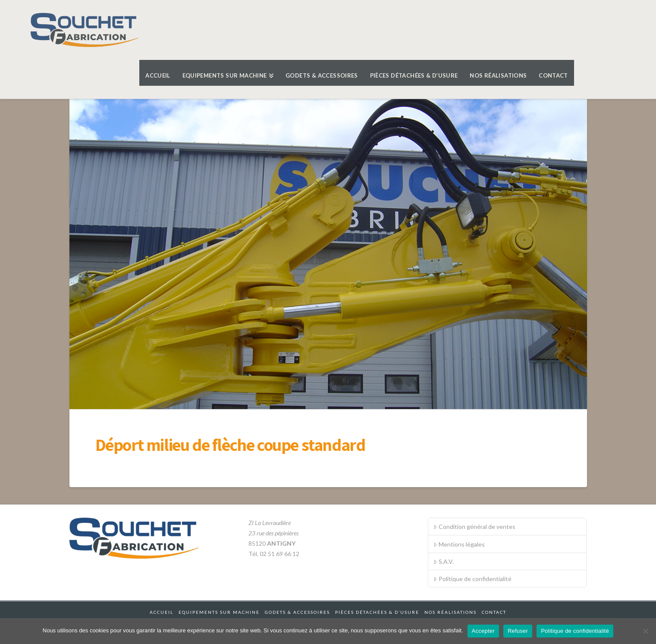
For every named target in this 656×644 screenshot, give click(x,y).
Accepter (483, 631)
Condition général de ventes (474, 527)
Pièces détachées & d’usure (377, 612)
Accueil (162, 612)
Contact (494, 612)
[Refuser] (645, 631)
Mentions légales (459, 544)
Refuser (518, 631)
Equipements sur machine (219, 612)
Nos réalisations (450, 612)
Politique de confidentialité (472, 579)
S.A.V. (443, 561)
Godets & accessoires (297, 612)
